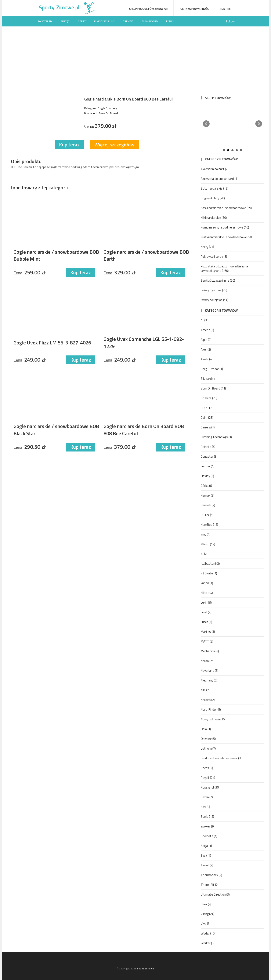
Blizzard (209, 379)
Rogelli (208, 778)
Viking (207, 914)
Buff (207, 408)
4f (205, 320)
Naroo (208, 661)
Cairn (207, 418)
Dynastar (209, 456)
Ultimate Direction (215, 894)
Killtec (207, 593)
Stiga (206, 846)
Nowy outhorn (213, 719)
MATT (207, 641)
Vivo (206, 924)
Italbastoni (210, 564)
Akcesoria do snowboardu (220, 179)
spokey (208, 826)
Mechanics (210, 651)
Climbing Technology (216, 437)
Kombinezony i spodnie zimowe (225, 227)
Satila (207, 797)
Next (259, 124)
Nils (205, 690)
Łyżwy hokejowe (214, 300)
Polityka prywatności (194, 9)
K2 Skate (209, 573)
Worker (208, 943)
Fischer (207, 466)
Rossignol (210, 787)
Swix (206, 855)
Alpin (206, 340)
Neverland (209, 671)
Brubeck (209, 398)
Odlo (206, 729)
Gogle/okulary (213, 198)
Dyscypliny (45, 21)
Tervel (207, 865)
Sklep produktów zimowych (149, 9)
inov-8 (208, 544)
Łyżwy (170, 21)
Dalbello (208, 447)
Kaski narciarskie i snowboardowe (226, 208)
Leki (206, 602)
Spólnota (209, 836)
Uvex (206, 904)
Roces (207, 768)
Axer (206, 349)
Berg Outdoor (212, 369)
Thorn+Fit (210, 885)
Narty (82, 21)
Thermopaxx (211, 875)
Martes (208, 632)
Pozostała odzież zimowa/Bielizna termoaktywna (224, 268)
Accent (207, 330)
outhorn (208, 748)
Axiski (207, 359)
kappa (207, 583)
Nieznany (209, 680)
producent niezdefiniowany (221, 758)
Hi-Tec (207, 515)
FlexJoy (207, 476)
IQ (204, 554)
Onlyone (208, 739)
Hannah (208, 505)
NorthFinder (211, 710)
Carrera (208, 427)
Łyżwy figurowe (214, 290)
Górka (207, 486)
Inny (205, 534)
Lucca (206, 622)
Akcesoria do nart (215, 169)
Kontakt (226, 9)
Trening (128, 21)
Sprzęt (65, 21)
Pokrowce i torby (214, 257)
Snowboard (150, 21)
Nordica (208, 700)
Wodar (208, 933)
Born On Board (213, 388)
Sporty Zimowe (145, 968)
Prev (206, 124)
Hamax (207, 495)
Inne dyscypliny (104, 21)
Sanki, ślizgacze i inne (218, 280)
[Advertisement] (135, 58)
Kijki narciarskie (214, 218)
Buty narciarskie (214, 188)
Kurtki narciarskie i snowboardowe (227, 237)
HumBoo (209, 525)
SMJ (205, 807)
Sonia (207, 817)
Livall (206, 612)
